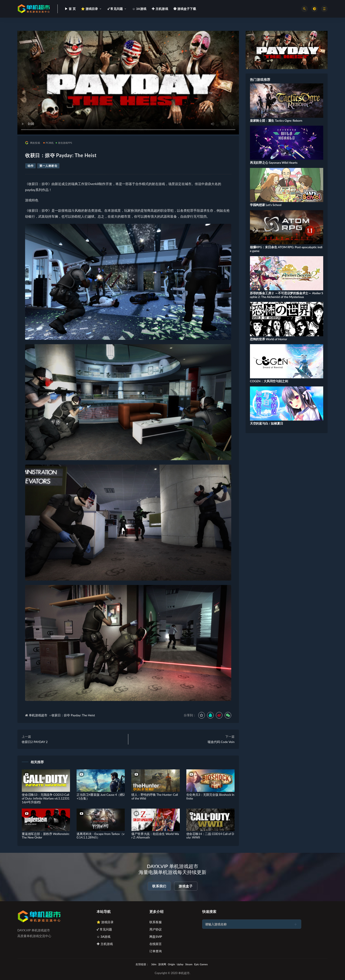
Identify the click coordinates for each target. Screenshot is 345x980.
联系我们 (159, 886)
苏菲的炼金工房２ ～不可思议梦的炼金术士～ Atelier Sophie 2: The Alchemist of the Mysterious (287, 295)
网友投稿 (33, 143)
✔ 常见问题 (104, 929)
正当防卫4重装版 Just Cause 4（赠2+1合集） (101, 796)
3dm (154, 964)
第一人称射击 (48, 166)
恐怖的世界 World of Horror (269, 339)
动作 (30, 166)
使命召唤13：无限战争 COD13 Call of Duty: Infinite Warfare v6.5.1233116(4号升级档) (46, 798)
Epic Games (201, 964)
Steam (189, 964)
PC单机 (49, 143)
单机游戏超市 (38, 715)
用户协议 (156, 929)
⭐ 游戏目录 (105, 922)
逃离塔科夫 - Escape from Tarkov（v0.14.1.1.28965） (100, 836)
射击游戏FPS (64, 143)
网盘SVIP (156, 937)
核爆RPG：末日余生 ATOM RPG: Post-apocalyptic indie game (286, 249)
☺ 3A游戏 (104, 937)
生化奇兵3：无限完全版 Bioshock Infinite (210, 796)
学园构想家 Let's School (266, 205)
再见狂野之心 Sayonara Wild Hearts (274, 163)
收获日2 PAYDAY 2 (35, 742)
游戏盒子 (186, 886)
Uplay (180, 964)
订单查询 (156, 951)
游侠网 (162, 964)
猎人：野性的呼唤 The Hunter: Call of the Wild (155, 796)
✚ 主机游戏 (105, 944)
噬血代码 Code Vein (221, 742)
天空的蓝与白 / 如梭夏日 (267, 423)
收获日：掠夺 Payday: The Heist (73, 715)
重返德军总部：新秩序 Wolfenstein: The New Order (46, 836)
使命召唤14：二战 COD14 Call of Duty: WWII (210, 836)
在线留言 (156, 944)
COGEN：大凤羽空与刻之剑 (269, 381)
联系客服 (156, 922)
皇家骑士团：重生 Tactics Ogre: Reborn (276, 120)
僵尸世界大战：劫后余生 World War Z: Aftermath (155, 836)
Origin (172, 964)
